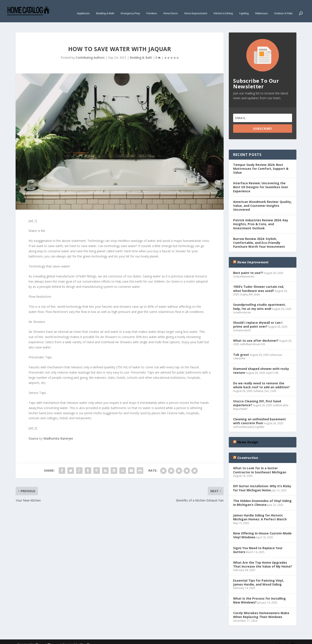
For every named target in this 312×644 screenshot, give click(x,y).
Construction (248, 451)
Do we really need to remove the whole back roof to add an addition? (261, 379)
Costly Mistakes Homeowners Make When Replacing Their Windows (261, 608)
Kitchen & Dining (223, 8)
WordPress (88, 638)
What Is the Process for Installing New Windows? (259, 594)
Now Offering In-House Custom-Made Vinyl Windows (262, 529)
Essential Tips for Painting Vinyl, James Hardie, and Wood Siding (258, 576)
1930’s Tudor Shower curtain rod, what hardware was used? (259, 282)
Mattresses (261, 8)
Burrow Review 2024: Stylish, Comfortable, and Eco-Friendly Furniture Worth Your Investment (259, 236)
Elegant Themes (47, 638)
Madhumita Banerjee (58, 432)
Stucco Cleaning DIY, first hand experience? (257, 397)
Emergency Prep (130, 8)
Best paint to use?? (248, 266)
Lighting (244, 8)
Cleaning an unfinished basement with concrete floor (259, 415)
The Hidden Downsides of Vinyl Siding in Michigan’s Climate (262, 496)
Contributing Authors (90, 51)
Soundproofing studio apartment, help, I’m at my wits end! (259, 300)
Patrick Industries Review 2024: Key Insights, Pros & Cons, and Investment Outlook (261, 218)
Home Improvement (196, 8)
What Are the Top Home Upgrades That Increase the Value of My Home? (263, 558)
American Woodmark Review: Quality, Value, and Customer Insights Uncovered (262, 199)
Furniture (151, 8)
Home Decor (170, 8)
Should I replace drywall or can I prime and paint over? (258, 318)
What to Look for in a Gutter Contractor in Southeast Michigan (260, 464)
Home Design (248, 436)
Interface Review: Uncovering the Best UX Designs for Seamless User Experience (261, 180)
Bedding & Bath (105, 8)
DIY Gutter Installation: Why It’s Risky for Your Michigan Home (262, 481)
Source (33, 432)
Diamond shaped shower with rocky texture (261, 364)
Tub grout (241, 348)
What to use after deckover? (256, 334)
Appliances (83, 8)
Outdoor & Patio (283, 8)
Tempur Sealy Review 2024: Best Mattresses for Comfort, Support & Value (261, 162)
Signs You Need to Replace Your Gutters (258, 543)
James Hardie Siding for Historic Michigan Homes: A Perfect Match (260, 511)
